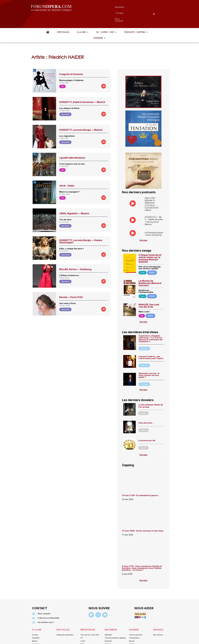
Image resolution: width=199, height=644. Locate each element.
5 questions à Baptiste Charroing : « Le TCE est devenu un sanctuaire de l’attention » (151, 326)
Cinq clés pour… (146, 410)
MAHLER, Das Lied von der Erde (149, 293)
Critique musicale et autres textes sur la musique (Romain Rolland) (150, 246)
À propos (111, 8)
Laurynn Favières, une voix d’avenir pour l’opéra (151, 345)
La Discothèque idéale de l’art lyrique (151, 393)
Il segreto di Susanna (71, 62)
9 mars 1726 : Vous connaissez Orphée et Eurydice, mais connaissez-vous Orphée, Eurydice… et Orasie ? (142, 556)
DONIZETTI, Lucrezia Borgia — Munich (81, 117)
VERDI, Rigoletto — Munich (74, 201)
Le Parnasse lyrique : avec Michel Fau (154, 221)
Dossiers (99, 26)
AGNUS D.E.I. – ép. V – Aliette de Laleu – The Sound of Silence (154, 208)
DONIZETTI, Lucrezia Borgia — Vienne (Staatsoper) (81, 229)
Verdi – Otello (67, 173)
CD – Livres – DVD (106, 20)
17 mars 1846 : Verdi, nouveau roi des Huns (143, 518)
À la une (83, 20)
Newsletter (96, 8)
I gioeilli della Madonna (72, 145)
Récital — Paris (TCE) (71, 285)
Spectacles (63, 20)
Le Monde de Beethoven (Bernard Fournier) (150, 271)
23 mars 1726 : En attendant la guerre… (141, 483)
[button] (83, 20)
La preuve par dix (147, 428)
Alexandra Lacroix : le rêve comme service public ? (149, 363)
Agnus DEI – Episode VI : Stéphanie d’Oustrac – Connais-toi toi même (152, 192)
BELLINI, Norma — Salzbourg (75, 257)
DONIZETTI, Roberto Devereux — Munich (82, 90)
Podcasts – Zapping (136, 20)
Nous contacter (128, 8)
